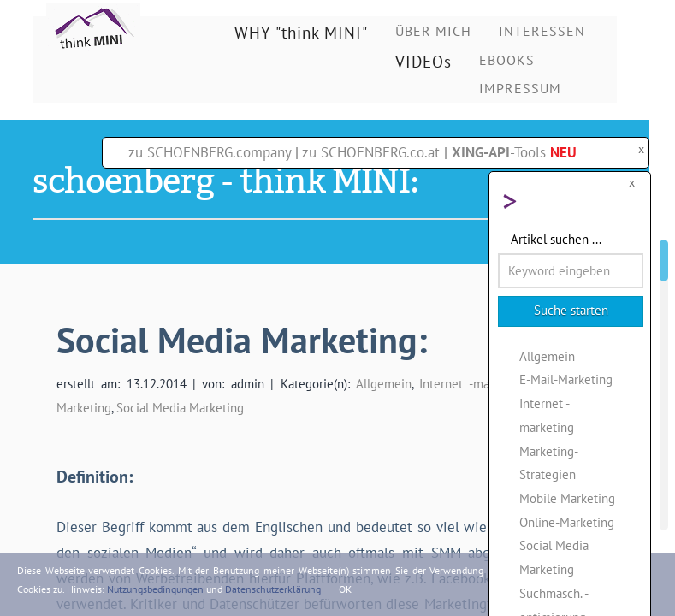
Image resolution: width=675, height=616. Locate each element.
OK (345, 589)
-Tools (514, 152)
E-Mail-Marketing (566, 379)
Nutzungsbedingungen (155, 589)
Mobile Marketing (567, 498)
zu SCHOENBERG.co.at (371, 152)
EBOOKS (507, 60)
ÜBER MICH (433, 31)
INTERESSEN (542, 31)
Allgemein (384, 383)
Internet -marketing (473, 383)
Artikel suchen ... (556, 239)
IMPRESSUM (520, 88)
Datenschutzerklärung (273, 589)
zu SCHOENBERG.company (210, 152)
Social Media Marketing (180, 407)
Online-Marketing (567, 522)
